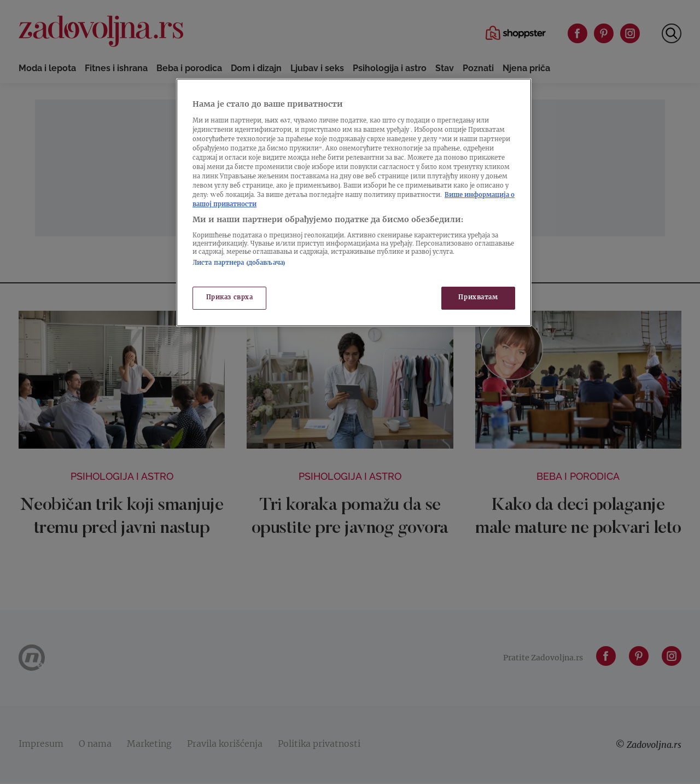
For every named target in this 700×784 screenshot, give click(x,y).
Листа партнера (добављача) (239, 263)
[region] (354, 202)
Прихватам (478, 298)
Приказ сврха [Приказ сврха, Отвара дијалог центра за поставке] (230, 298)
